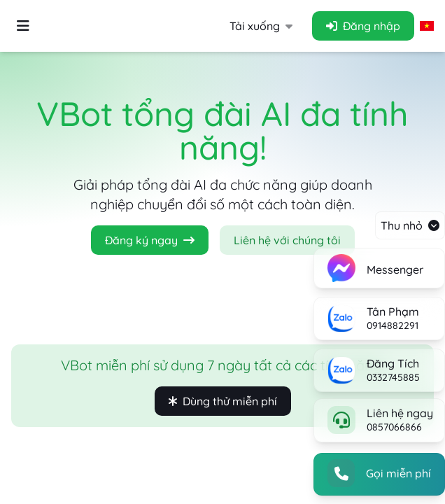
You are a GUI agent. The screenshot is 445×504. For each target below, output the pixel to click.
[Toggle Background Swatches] (23, 26)
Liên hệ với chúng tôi (287, 240)
